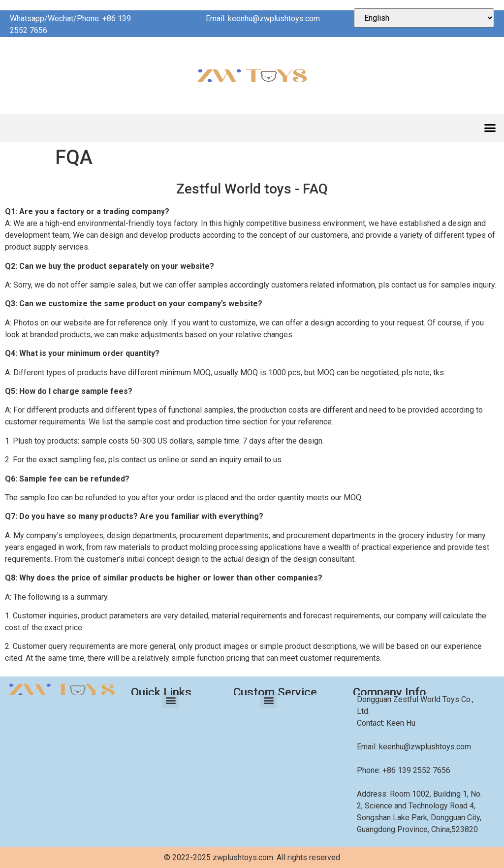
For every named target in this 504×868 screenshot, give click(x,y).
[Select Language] (424, 18)
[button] (490, 128)
